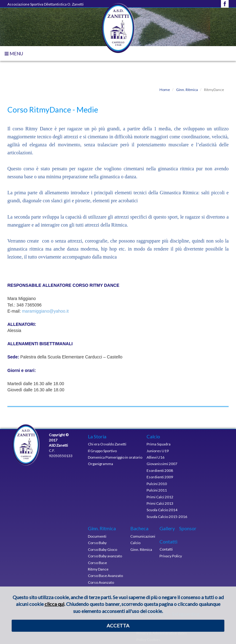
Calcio (135, 543)
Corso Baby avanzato (105, 556)
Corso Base (97, 563)
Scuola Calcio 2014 (162, 510)
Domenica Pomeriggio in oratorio (115, 457)
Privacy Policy (171, 556)
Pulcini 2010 (157, 484)
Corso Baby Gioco (102, 549)
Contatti (166, 549)
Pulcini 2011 (157, 490)
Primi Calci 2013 (160, 503)
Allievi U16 (155, 457)
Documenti (97, 536)
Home (165, 90)
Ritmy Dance (98, 569)
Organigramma (100, 464)
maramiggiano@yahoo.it (45, 311)
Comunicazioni (143, 536)
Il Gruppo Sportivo (102, 451)
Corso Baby (97, 543)
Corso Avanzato (101, 582)
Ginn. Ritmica (187, 90)
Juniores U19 (158, 451)
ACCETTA (118, 625)
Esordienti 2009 (160, 477)
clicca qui (54, 604)
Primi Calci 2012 (160, 497)
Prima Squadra (159, 444)
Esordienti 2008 (160, 470)
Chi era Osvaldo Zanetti (107, 444)
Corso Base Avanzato (105, 576)
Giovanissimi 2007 (162, 464)
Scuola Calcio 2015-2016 (167, 517)
